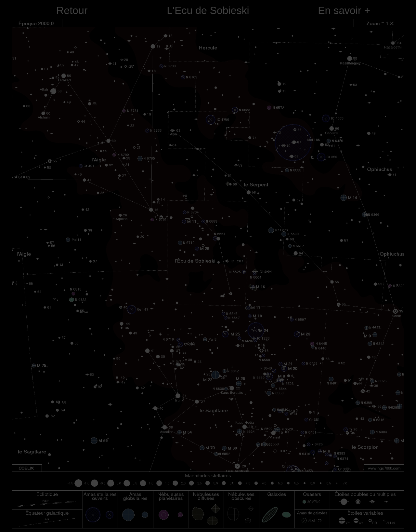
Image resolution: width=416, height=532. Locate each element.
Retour (72, 10)
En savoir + (344, 10)
